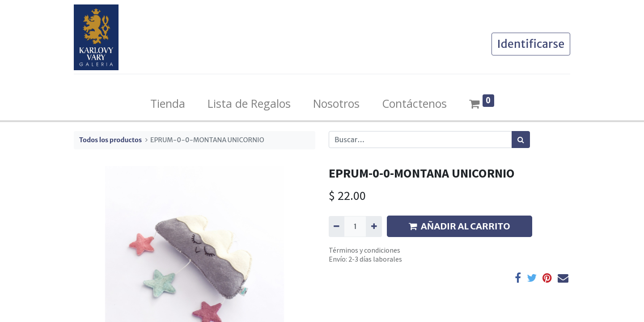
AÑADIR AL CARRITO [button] (460, 226)
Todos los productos (110, 140)
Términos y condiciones (364, 250)
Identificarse (531, 44)
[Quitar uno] (337, 226)
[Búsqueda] (521, 140)
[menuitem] (168, 104)
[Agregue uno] (374, 226)
